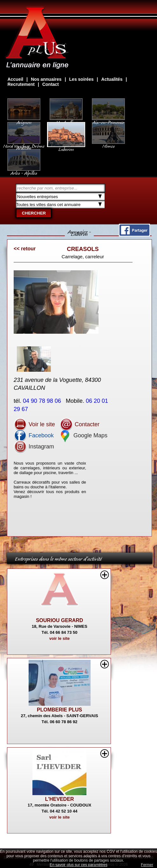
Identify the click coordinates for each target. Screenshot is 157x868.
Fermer (147, 865)
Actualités (112, 79)
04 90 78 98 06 (43, 401)
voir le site (59, 638)
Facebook (34, 435)
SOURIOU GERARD (59, 620)
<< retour (25, 249)
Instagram (34, 447)
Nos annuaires (46, 79)
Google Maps (83, 435)
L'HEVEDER (60, 799)
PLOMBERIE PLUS (59, 710)
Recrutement (21, 84)
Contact (51, 84)
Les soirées (82, 79)
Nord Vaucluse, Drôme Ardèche (24, 144)
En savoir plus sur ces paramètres (78, 865)
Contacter (80, 424)
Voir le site (34, 424)
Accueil (15, 79)
